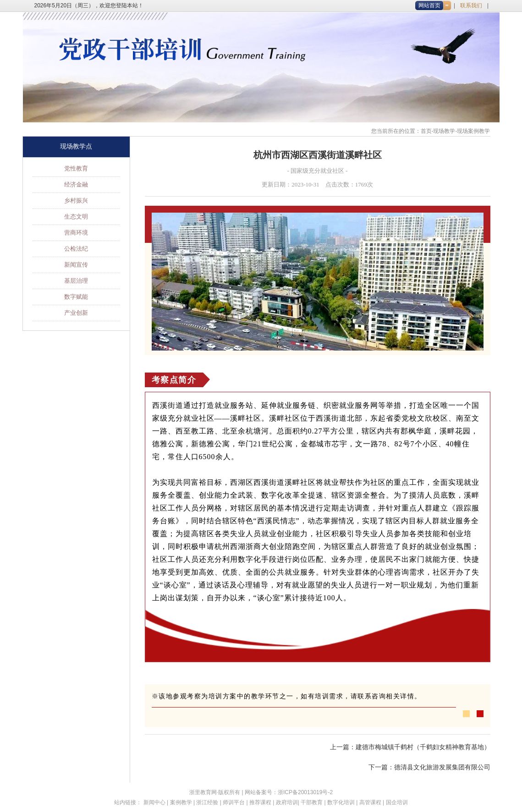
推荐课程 (260, 802)
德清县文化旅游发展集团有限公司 (442, 767)
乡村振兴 (76, 200)
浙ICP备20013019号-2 (305, 792)
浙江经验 (207, 802)
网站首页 (429, 5)
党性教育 (76, 168)
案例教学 (181, 802)
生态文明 (76, 217)
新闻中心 (154, 802)
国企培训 (397, 802)
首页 (426, 131)
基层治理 (76, 281)
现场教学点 (76, 146)
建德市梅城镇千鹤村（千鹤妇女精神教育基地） (423, 747)
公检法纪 (76, 249)
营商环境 (76, 233)
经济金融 (76, 184)
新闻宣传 (76, 265)
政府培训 (287, 802)
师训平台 (234, 802)
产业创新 (76, 313)
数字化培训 (341, 802)
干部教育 (312, 802)
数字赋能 (76, 297)
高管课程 (370, 802)
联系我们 (471, 5)
